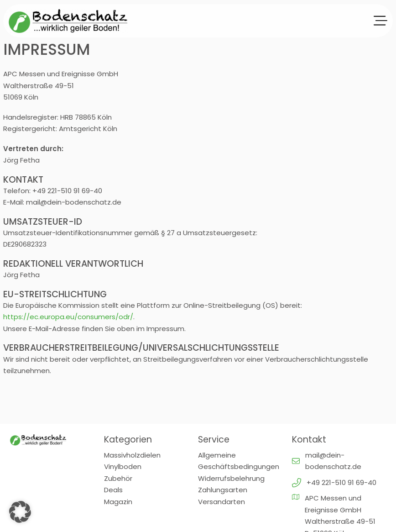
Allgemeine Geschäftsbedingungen (239, 461)
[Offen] (380, 21)
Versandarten (221, 502)
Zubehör (118, 478)
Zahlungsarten (223, 490)
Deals (113, 490)
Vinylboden (123, 466)
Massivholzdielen (132, 455)
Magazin (118, 502)
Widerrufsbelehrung (231, 478)
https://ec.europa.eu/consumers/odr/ (68, 317)
